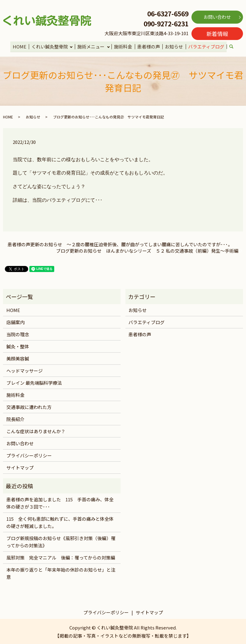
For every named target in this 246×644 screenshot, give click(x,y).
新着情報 (217, 34)
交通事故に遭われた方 (29, 406)
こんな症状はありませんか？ (36, 431)
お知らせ (174, 46)
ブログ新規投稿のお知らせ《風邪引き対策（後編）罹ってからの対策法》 (61, 541)
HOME (20, 46)
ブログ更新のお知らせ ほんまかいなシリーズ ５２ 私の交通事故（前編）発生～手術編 (147, 250)
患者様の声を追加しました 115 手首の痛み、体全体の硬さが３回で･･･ (60, 503)
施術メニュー (91, 46)
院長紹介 (15, 418)
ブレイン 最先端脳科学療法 (34, 382)
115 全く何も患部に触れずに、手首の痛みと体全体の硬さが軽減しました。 (60, 522)
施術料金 (124, 46)
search (234, 47)
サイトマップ (20, 467)
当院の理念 (18, 334)
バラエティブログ (205, 46)
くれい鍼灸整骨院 (50, 46)
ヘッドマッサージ (25, 370)
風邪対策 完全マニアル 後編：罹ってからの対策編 (61, 557)
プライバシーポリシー (29, 455)
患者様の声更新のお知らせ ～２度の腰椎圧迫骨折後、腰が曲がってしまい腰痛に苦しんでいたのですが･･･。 (120, 244)
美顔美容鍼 (18, 358)
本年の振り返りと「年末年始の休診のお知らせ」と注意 (61, 573)
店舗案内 (15, 322)
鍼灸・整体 (18, 346)
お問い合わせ (217, 17)
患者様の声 (149, 46)
